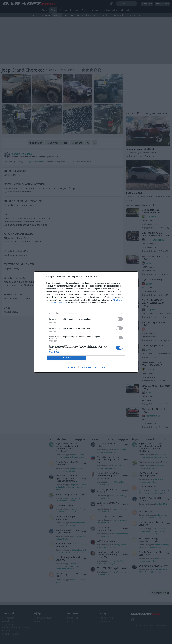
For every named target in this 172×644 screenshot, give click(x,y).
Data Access (86, 367)
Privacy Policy (101, 367)
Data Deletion (71, 367)
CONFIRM (67, 358)
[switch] (119, 319)
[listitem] (86, 313)
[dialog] (86, 322)
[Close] (132, 277)
